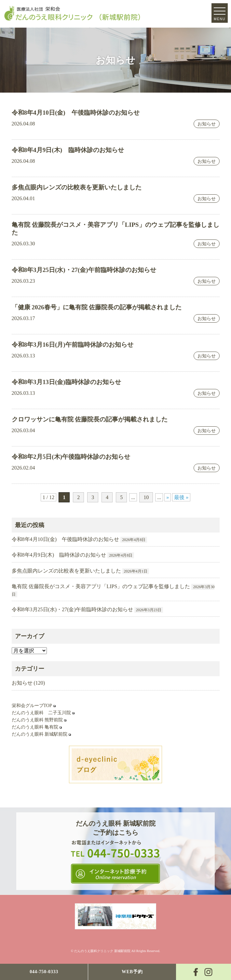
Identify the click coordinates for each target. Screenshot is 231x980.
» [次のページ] (168, 497)
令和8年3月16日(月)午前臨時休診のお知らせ (73, 345)
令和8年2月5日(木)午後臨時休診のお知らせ (71, 457)
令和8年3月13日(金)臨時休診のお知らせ (66, 382)
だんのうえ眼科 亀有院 (35, 727)
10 (146, 497)
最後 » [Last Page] (181, 497)
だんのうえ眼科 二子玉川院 (41, 713)
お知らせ (207, 124)
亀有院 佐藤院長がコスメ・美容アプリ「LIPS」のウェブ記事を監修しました (101, 586)
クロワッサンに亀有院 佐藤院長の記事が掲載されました (90, 419)
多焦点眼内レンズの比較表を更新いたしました (77, 187)
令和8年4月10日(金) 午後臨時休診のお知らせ (76, 113)
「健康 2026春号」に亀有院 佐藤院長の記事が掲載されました (97, 307)
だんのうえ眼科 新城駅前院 (40, 734)
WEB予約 (132, 972)
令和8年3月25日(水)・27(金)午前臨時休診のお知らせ (84, 270)
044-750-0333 (44, 972)
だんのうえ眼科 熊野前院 (37, 720)
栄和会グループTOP (32, 706)
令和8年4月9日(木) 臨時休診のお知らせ (68, 150)
